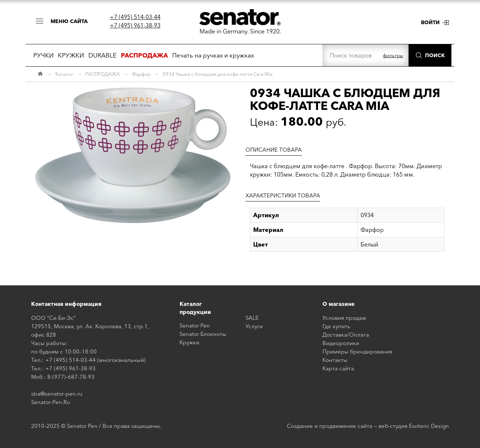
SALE (252, 318)
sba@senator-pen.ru (57, 394)
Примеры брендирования (357, 351)
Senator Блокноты (203, 334)
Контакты (335, 360)
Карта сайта (338, 368)
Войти (430, 22)
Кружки (189, 342)
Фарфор (141, 74)
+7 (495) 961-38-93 (135, 25)
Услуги (254, 326)
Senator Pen (195, 325)
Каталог (64, 74)
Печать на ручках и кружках (213, 55)
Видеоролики (341, 343)
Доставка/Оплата (346, 335)
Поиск (435, 55)
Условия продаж (344, 318)
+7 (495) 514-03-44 (135, 17)
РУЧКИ (43, 55)
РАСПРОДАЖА (103, 74)
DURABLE (102, 55)
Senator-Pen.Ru (51, 402)
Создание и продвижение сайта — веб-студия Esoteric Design (368, 426)
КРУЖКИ (71, 55)
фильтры (393, 55)
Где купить (336, 326)
